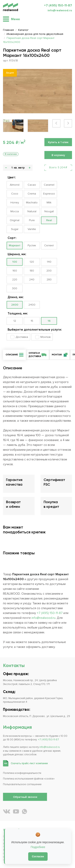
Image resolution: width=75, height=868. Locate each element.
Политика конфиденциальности (22, 773)
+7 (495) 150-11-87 (58, 5)
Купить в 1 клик (58, 142)
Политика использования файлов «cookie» (29, 779)
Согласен (38, 856)
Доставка (22, 337)
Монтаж (45, 337)
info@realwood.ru (60, 10)
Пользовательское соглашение (22, 784)
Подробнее (38, 847)
